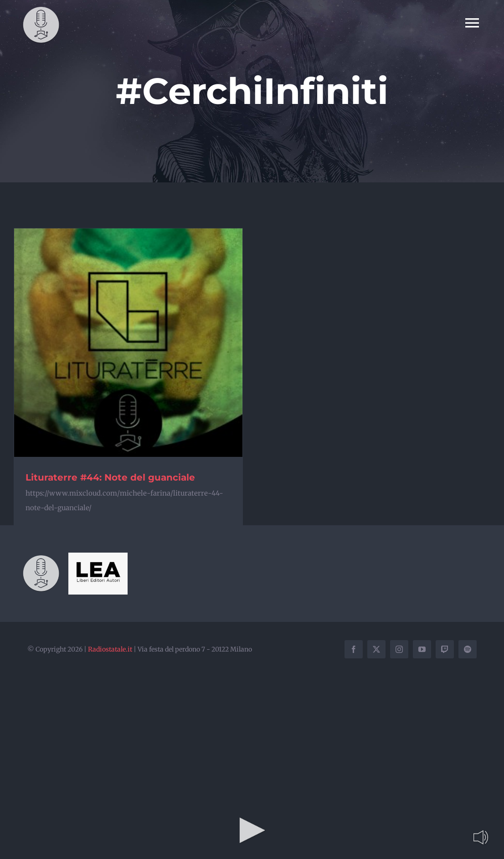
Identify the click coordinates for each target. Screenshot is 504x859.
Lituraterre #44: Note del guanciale (110, 477)
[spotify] (468, 649)
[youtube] (422, 649)
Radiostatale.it (110, 649)
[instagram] (399, 649)
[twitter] (376, 649)
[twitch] (445, 649)
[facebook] (354, 649)
